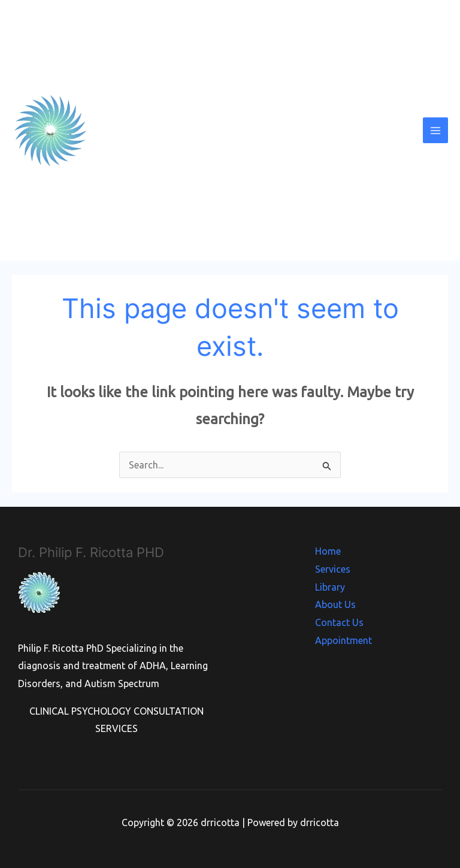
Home (328, 551)
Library (330, 587)
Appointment (344, 640)
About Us (335, 604)
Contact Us (339, 622)
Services (333, 569)
